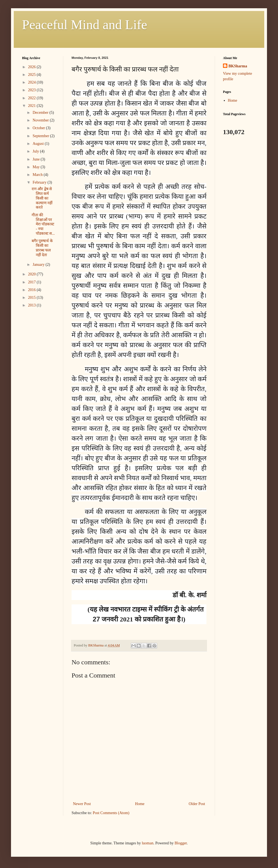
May (36, 167)
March (38, 175)
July (36, 151)
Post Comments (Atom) (111, 813)
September (41, 136)
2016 (32, 290)
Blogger (181, 843)
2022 (32, 98)
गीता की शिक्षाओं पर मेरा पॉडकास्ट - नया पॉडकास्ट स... (43, 224)
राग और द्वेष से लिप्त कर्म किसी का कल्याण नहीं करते (42, 198)
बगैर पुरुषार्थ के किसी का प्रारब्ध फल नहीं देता (42, 248)
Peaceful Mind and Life (85, 25)
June (36, 159)
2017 (32, 282)
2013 (32, 305)
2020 (32, 274)
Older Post (197, 804)
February (40, 182)
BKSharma (238, 66)
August (39, 144)
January (39, 265)
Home (140, 804)
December (41, 113)
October (39, 128)
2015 (32, 298)
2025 (32, 75)
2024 (32, 82)
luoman (148, 843)
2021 (32, 106)
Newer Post (82, 804)
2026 (32, 67)
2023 (32, 90)
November (41, 120)
